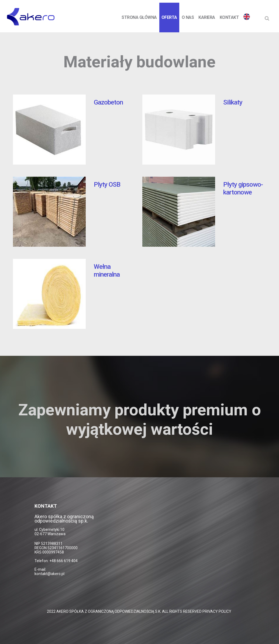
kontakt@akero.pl (49, 574)
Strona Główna (139, 17)
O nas (188, 17)
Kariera (207, 17)
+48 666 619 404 (63, 561)
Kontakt (229, 17)
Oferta (169, 17)
